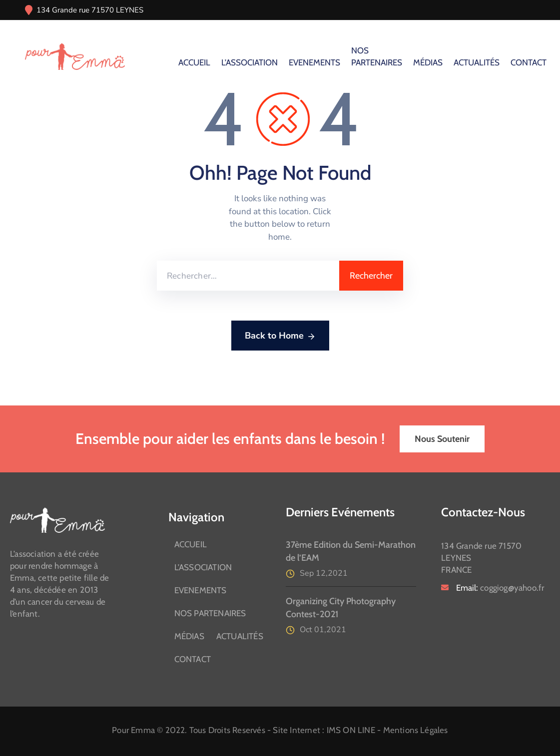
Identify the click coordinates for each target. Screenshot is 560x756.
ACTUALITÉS (477, 62)
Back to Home (280, 336)
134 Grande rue (63, 10)
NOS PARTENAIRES (377, 56)
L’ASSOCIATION (250, 62)
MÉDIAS (428, 62)
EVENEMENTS (314, 62)
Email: (500, 588)
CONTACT (529, 62)
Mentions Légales (416, 730)
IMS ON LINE (351, 730)
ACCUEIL (194, 62)
